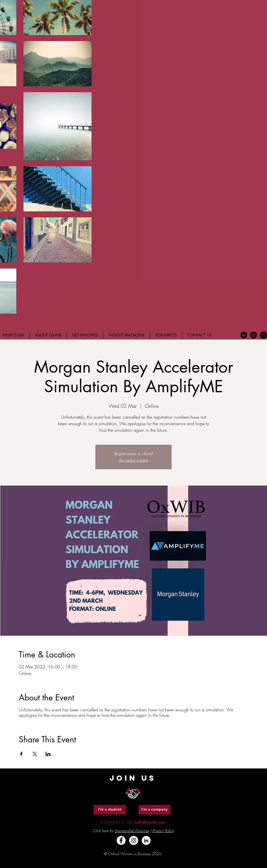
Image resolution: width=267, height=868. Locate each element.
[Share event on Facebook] (21, 754)
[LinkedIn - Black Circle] (244, 335)
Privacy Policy (163, 831)
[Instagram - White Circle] (134, 840)
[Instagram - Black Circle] (254, 335)
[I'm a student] (110, 810)
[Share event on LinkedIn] (48, 754)
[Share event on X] (35, 754)
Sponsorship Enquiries (132, 831)
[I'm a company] (154, 810)
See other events (133, 460)
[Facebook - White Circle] (121, 840)
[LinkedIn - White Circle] (146, 840)
